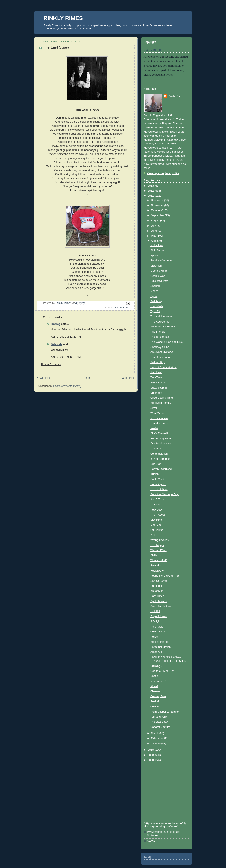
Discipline (156, 520)
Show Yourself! (159, 388)
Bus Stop (156, 464)
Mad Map (156, 525)
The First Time (159, 489)
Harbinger (156, 586)
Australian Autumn (161, 606)
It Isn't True (157, 500)
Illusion (154, 474)
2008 (151, 760)
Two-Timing (157, 377)
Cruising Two (158, 696)
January (156, 744)
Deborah (56, 344)
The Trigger (157, 545)
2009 (151, 755)
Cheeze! (155, 691)
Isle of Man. (157, 591)
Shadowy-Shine (160, 347)
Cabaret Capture (160, 727)
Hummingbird (158, 484)
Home (86, 378)
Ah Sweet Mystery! (162, 352)
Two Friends (158, 332)
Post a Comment (51, 364)
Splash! (155, 256)
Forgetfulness (158, 616)
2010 (151, 750)
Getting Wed (158, 276)
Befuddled (156, 566)
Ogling (154, 296)
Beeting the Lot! (160, 642)
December (158, 200)
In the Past (157, 245)
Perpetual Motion (160, 647)
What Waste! (158, 413)
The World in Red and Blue (166, 342)
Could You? (157, 479)
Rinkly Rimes (176, 96)
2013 (151, 186)
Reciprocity (157, 571)
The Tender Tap (160, 337)
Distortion (156, 266)
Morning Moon (159, 271)
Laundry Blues (159, 423)
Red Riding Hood (161, 439)
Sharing (155, 286)
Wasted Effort (158, 550)
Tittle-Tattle (157, 627)
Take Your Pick (159, 281)
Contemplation (159, 454)
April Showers (159, 601)
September (158, 215)
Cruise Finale (158, 632)
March (155, 733)
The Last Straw (159, 722)
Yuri (153, 535)
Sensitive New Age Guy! (165, 494)
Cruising (155, 707)
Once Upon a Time (162, 398)
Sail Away (156, 301)
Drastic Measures (161, 444)
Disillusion (156, 556)
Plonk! (154, 686)
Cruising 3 (156, 666)
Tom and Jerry (159, 717)
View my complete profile (163, 173)
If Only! (155, 622)
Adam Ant (156, 652)
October (156, 210)
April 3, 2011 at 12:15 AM (66, 357)
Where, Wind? (159, 560)
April (154, 241)
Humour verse (123, 308)
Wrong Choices (160, 540)
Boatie (154, 676)
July (154, 226)
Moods (154, 291)
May (154, 236)
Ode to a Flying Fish (162, 671)
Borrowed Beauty (161, 403)
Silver (154, 408)
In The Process (159, 418)
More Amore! (158, 681)
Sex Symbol (157, 383)
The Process (158, 515)
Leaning (155, 505)
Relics (154, 637)
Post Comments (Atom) (67, 386)
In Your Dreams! (160, 459)
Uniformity (156, 393)
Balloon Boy (157, 362)
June (154, 231)
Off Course (157, 530)
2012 (151, 191)
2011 (151, 196)
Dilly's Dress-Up (160, 433)
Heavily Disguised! (161, 469)
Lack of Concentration (163, 367)
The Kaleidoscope (161, 317)
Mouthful (155, 449)
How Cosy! (157, 510)
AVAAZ (151, 841)
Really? (155, 701)
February (157, 738)
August (156, 221)
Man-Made (157, 306)
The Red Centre (160, 322)
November (158, 205)
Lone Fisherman (160, 357)
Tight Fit (155, 311)
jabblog (56, 324)
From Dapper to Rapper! (165, 712)
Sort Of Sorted (159, 581)
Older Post (128, 378)
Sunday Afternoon (161, 261)
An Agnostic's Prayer (163, 327)
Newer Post (44, 378)
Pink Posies (157, 251)
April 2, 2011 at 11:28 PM (66, 337)
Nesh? (154, 428)
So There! (156, 372)
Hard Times (157, 596)
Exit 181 (155, 611)
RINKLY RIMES (63, 18)
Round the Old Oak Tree (165, 576)
